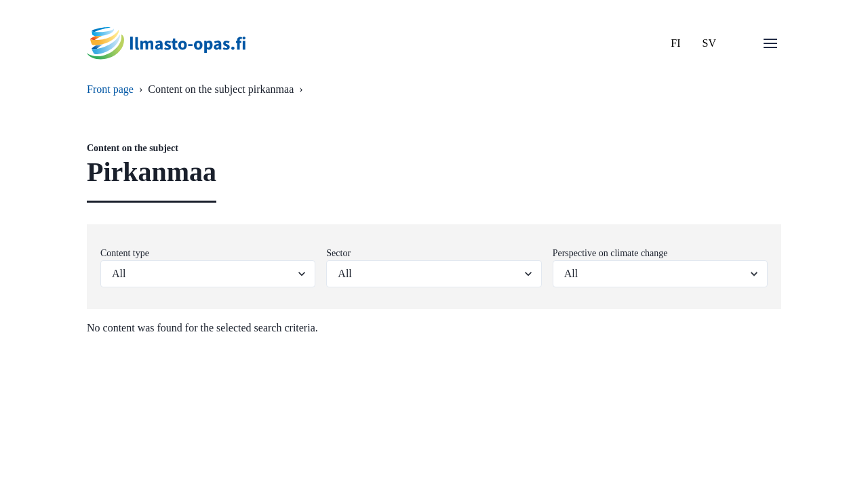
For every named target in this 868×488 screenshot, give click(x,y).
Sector (338, 253)
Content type (125, 253)
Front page (110, 89)
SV (709, 43)
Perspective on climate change (610, 253)
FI (675, 43)
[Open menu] (770, 43)
